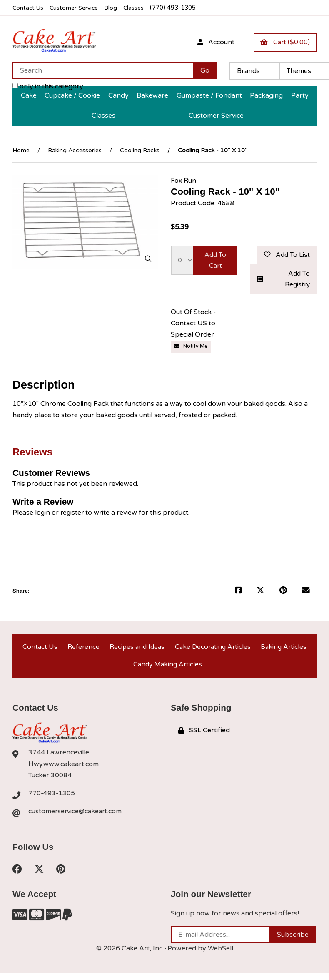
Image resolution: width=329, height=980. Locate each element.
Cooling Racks (140, 150)
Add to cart (215, 261)
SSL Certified (204, 736)
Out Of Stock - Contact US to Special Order (193, 325)
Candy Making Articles (168, 669)
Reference (82, 649)
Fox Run (184, 181)
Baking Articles (284, 649)
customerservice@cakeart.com (76, 817)
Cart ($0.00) (284, 42)
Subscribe (293, 941)
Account (213, 42)
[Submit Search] (205, 71)
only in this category (48, 87)
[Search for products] (103, 71)
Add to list (286, 255)
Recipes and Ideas (136, 649)
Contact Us (29, 8)
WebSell (220, 955)
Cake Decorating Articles (213, 649)
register (73, 514)
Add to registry (283, 280)
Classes (138, 8)
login (43, 514)
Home (21, 150)
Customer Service (76, 8)
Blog (115, 8)
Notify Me (192, 349)
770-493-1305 (52, 799)
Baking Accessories (75, 150)
